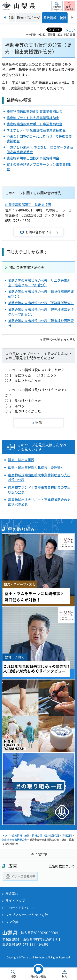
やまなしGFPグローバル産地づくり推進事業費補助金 (39, 139)
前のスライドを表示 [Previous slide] (5, 17)
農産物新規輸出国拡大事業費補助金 (33, 158)
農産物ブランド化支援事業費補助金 (33, 118)
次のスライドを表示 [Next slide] (72, 17)
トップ (6, 836)
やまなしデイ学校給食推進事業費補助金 (36, 130)
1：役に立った (20, 375)
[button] (57, 6)
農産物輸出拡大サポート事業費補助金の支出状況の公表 (39, 502)
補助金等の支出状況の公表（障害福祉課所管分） (41, 323)
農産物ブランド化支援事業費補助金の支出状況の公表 (39, 490)
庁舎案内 (12, 894)
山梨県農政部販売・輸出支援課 (28, 205)
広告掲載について (62, 866)
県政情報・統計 (21, 836)
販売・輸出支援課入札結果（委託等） (36, 467)
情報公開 (67, 836)
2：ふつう (49, 375)
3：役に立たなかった (25, 380)
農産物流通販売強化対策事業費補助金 (34, 111)
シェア (70, 30)
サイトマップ (15, 901)
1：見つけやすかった (25, 401)
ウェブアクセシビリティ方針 (27, 915)
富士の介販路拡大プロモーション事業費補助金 (39, 167)
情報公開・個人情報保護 (46, 836)
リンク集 (12, 922)
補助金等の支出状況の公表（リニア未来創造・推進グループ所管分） (39, 283)
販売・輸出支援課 (21, 460)
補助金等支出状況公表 (27, 267)
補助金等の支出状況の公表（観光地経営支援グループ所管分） (41, 312)
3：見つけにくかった (25, 411)
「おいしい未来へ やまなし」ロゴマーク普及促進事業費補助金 (40, 149)
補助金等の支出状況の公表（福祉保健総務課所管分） (41, 294)
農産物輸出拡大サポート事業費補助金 (34, 124)
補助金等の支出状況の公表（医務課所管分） (41, 303)
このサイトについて (20, 908)
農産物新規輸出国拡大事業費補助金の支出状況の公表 (39, 477)
